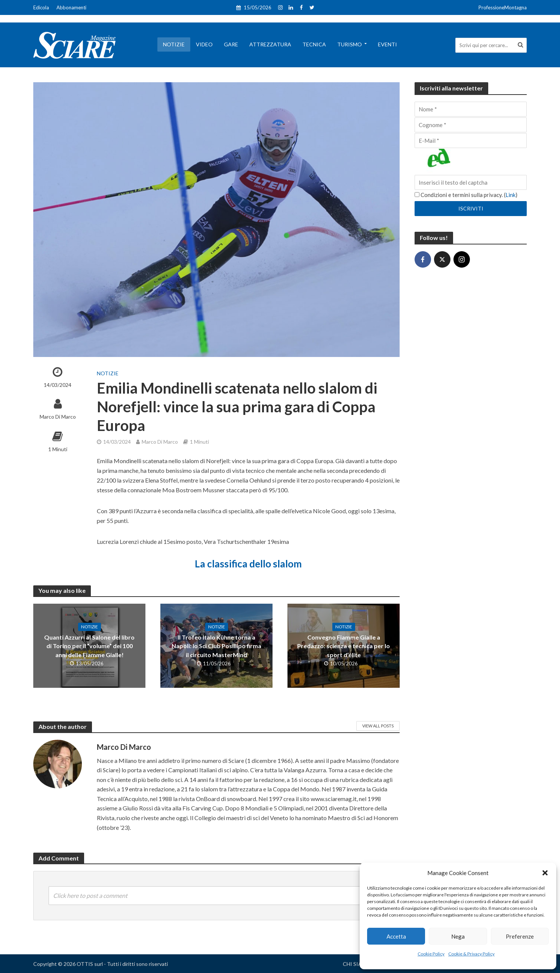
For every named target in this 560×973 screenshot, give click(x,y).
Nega (458, 936)
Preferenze (520, 936)
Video (204, 44)
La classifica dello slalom (248, 564)
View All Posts (378, 726)
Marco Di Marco (58, 417)
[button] (545, 873)
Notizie (174, 44)
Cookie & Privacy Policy (471, 954)
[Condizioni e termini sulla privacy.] (417, 195)
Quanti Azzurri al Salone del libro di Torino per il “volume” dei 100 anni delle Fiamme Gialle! (89, 646)
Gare (231, 44)
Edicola (41, 7)
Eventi (387, 44)
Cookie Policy (431, 954)
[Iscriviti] (471, 209)
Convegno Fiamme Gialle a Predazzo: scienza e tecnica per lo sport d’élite (344, 646)
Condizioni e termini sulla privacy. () (466, 195)
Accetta (396, 936)
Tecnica (314, 44)
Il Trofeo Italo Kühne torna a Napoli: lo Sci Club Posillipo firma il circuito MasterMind (216, 646)
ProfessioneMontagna (503, 7)
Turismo (350, 44)
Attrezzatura (270, 44)
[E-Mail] (471, 141)
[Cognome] (471, 125)
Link (510, 195)
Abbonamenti (71, 7)
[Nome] (471, 109)
